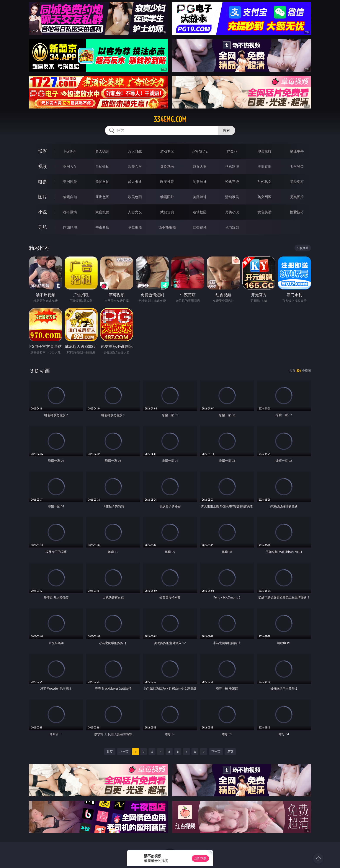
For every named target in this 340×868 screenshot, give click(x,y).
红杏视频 (200, 227)
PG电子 (70, 151)
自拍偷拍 (102, 166)
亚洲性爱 (70, 182)
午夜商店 (102, 227)
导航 (42, 227)
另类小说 (232, 212)
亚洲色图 (102, 197)
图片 (42, 197)
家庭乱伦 (102, 212)
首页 (110, 752)
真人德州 (102, 151)
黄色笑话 (265, 212)
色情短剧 (232, 227)
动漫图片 (167, 197)
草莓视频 (135, 227)
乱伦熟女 (265, 182)
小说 (42, 212)
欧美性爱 (167, 182)
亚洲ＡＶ (70, 166)
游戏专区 (167, 151)
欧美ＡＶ (135, 166)
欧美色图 (135, 197)
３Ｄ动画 (167, 166)
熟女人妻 (200, 166)
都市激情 (70, 212)
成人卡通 (135, 182)
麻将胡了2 (200, 151)
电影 (42, 182)
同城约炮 (70, 227)
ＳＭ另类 (297, 166)
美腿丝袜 (200, 197)
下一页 (216, 752)
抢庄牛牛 (297, 151)
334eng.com (170, 119)
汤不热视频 (167, 227)
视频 (42, 166)
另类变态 (297, 182)
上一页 (124, 752)
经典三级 (232, 182)
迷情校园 (200, 212)
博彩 (42, 151)
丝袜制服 (232, 166)
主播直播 (265, 166)
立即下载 (200, 858)
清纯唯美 (232, 197)
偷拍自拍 (102, 182)
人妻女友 (135, 212)
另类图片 (297, 197)
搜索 (226, 130)
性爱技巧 (297, 212)
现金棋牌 (265, 151)
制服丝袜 (200, 182)
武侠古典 (167, 212)
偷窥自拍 (70, 197)
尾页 (230, 752)
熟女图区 (265, 197)
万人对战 (135, 151)
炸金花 (232, 151)
